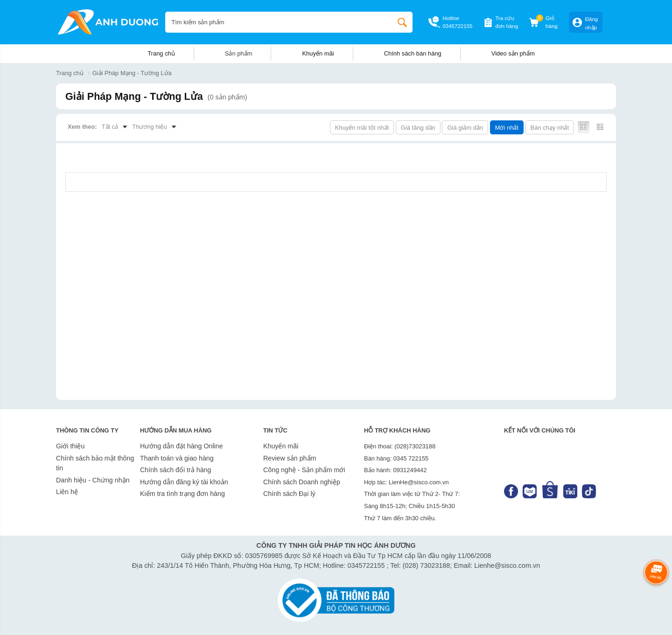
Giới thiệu (70, 446)
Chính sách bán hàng (413, 53)
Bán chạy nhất (550, 128)
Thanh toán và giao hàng (177, 458)
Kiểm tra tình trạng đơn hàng (182, 494)
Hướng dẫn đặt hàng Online (182, 446)
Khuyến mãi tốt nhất (362, 128)
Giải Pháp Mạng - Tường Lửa (132, 73)
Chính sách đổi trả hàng (175, 470)
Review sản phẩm (290, 458)
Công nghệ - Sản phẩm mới (304, 470)
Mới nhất (507, 128)
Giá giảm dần (465, 128)
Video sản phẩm (513, 53)
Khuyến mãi (318, 53)
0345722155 (457, 26)
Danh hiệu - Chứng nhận (93, 480)
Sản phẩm (239, 53)
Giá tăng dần (418, 128)
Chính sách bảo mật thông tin (95, 463)
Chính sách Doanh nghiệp (302, 482)
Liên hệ (67, 492)
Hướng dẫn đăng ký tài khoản (184, 482)
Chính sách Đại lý (289, 494)
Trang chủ (161, 53)
